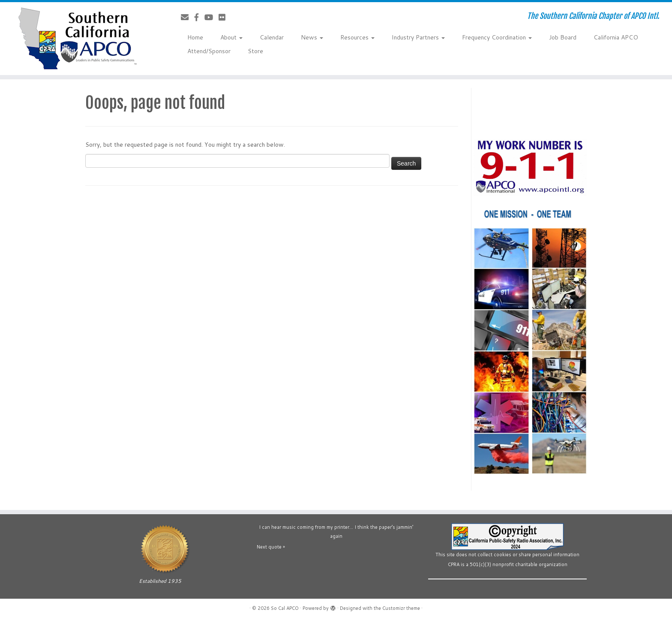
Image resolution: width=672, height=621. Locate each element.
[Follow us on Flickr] (225, 17)
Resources (357, 37)
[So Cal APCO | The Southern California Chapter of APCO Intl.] (78, 39)
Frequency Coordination (497, 37)
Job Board (563, 37)
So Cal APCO (285, 608)
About (231, 37)
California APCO (616, 37)
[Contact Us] (187, 17)
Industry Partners (418, 37)
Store (255, 51)
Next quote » (271, 547)
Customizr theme (401, 608)
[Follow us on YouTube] (211, 17)
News (312, 37)
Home (195, 37)
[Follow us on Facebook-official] (199, 17)
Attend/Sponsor (209, 51)
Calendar (272, 37)
